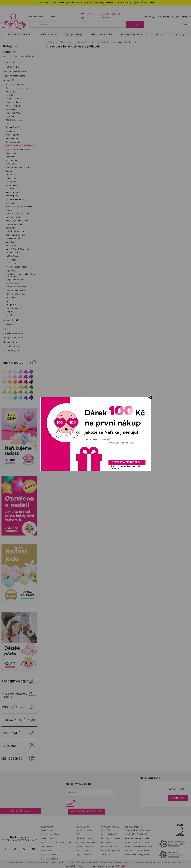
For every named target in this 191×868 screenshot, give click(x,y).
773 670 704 (95, 14)
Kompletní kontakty (85, 830)
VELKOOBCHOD (19, 759)
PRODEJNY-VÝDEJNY (19, 682)
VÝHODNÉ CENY (19, 707)
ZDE (152, 3)
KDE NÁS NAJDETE (133, 827)
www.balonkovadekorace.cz (119, 862)
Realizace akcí (82, 851)
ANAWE (124, 866)
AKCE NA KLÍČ (19, 733)
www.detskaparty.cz (91, 862)
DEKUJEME (66, 3)
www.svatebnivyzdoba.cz (64, 862)
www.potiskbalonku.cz (148, 862)
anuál (116, 847)
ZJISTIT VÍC (178, 798)
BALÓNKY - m (107, 847)
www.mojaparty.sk (39, 862)
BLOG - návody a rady (110, 851)
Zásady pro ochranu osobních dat (56, 842)
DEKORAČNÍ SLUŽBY (19, 720)
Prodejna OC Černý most (137, 855)
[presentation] (127, 454)
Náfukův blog (21, 811)
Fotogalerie (106, 855)
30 (73, 3)
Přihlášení (149, 17)
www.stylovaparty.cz (173, 862)
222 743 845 (113, 14)
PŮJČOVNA (19, 746)
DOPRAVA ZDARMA (19, 694)
